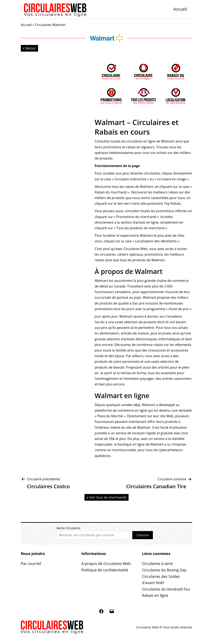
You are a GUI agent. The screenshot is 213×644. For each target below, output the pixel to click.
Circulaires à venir (158, 563)
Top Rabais (172, 203)
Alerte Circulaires (68, 528)
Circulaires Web (135, 249)
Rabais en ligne (155, 595)
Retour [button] (29, 48)
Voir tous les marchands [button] (106, 497)
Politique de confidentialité (105, 570)
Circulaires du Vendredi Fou (166, 589)
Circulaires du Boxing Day (164, 570)
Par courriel (31, 563)
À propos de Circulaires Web (106, 563)
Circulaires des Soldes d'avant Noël (161, 580)
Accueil (180, 9)
